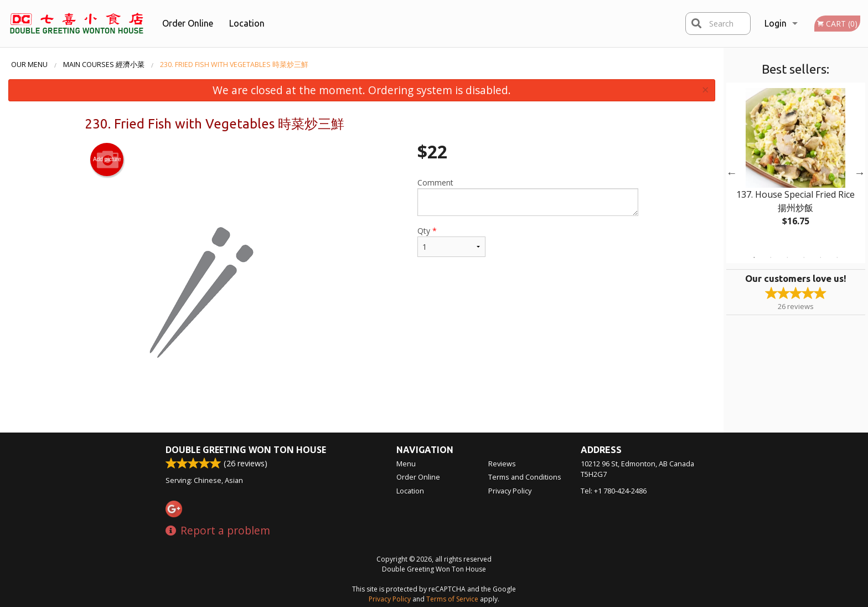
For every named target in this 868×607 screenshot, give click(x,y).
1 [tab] (754, 258)
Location (247, 23)
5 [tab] (820, 258)
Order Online (188, 23)
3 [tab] (787, 258)
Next (860, 173)
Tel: (614, 491)
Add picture (107, 160)
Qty (451, 241)
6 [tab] (837, 258)
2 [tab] (771, 258)
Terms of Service (452, 599)
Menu (406, 464)
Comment (528, 197)
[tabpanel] (796, 166)
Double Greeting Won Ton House (246, 450)
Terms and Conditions (525, 477)
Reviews (502, 464)
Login (776, 23)
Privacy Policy (510, 491)
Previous (732, 173)
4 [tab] (804, 258)
